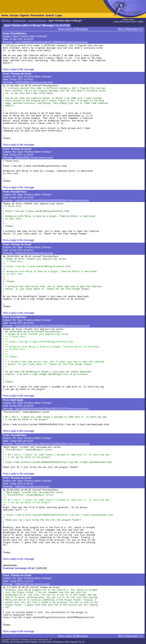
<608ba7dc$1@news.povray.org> (34, 253)
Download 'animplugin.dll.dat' (19, 568)
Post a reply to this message (19, 69)
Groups (14, 15)
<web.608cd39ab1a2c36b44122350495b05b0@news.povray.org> (52, 444)
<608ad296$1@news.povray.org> (34, 158)
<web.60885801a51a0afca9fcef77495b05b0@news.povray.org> (51, 42)
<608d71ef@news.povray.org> (32, 584)
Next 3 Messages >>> (131, 29)
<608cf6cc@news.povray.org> (32, 486)
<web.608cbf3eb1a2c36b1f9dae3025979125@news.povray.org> (52, 409)
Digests (24, 15)
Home (5, 15)
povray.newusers (37, 21)
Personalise (37, 15)
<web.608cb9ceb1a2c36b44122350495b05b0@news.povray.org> (52, 326)
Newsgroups (20, 21)
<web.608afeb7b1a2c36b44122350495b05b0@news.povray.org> (52, 200)
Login (59, 15)
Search (50, 15)
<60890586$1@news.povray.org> (34, 82)
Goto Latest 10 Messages (73, 29)
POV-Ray (6, 21)
